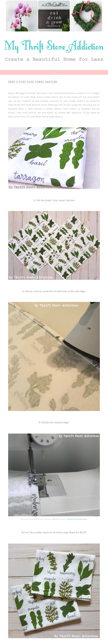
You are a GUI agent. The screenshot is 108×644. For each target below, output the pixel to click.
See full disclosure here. (77, 519)
